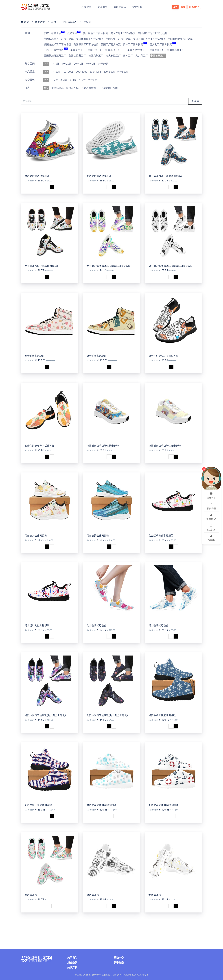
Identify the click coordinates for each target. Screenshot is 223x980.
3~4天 (73, 80)
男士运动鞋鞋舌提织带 (37, 625)
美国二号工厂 (95, 50)
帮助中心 (137, 7)
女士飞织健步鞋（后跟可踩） (41, 446)
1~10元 (55, 64)
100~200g (68, 72)
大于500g (122, 72)
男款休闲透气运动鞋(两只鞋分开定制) (45, 715)
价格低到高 (57, 88)
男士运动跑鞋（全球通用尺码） (166, 176)
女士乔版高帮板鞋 (35, 356)
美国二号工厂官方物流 (123, 33)
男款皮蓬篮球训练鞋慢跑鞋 (101, 805)
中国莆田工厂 (70, 22)
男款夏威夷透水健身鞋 (37, 176)
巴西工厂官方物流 (56, 50)
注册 (183, 7)
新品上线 (58, 33)
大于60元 (103, 64)
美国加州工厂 (157, 50)
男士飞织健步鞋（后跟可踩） (165, 356)
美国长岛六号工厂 (137, 50)
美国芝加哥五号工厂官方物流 (149, 39)
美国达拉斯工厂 (77, 56)
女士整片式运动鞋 (96, 625)
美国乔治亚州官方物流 (180, 39)
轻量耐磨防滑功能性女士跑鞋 (165, 446)
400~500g (109, 72)
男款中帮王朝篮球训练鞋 (162, 715)
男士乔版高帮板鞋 (96, 356)
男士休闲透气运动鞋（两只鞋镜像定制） (171, 266)
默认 (46, 88)
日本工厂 (128, 56)
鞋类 (54, 22)
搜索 (195, 101)
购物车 (194, 7)
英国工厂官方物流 (111, 44)
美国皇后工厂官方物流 (96, 33)
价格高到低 (72, 88)
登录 (175, 7)
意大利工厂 (142, 56)
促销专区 (74, 33)
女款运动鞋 (155, 895)
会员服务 (103, 7)
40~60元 (91, 64)
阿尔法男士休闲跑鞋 (98, 535)
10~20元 (67, 64)
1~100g (55, 72)
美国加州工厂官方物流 (118, 39)
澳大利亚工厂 (113, 56)
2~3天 (64, 80)
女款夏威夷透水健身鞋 (99, 176)
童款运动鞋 (31, 895)
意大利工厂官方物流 (163, 44)
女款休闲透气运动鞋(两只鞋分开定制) (107, 715)
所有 (46, 33)
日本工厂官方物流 (135, 44)
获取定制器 (120, 7)
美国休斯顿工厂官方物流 (90, 39)
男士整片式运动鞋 (158, 625)
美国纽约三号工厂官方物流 (153, 33)
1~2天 (55, 80)
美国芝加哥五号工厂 (55, 56)
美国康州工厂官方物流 (86, 44)
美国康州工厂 (96, 56)
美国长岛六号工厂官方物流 (59, 39)
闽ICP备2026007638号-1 (136, 975)
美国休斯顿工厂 (176, 50)
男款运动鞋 (93, 895)
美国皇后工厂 (78, 50)
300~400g (95, 72)
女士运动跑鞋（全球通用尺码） (42, 266)
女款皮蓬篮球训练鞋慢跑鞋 (163, 805)
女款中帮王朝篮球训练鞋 (38, 805)
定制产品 (40, 22)
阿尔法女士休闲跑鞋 (36, 535)
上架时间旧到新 (109, 88)
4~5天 (82, 80)
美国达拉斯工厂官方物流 (57, 44)
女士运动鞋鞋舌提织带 (161, 535)
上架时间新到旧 (90, 88)
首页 (25, 22)
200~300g (82, 72)
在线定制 (86, 7)
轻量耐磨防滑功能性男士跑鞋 (103, 446)
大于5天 (93, 80)
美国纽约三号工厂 (115, 50)
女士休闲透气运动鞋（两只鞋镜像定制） (109, 266)
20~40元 (79, 64)
